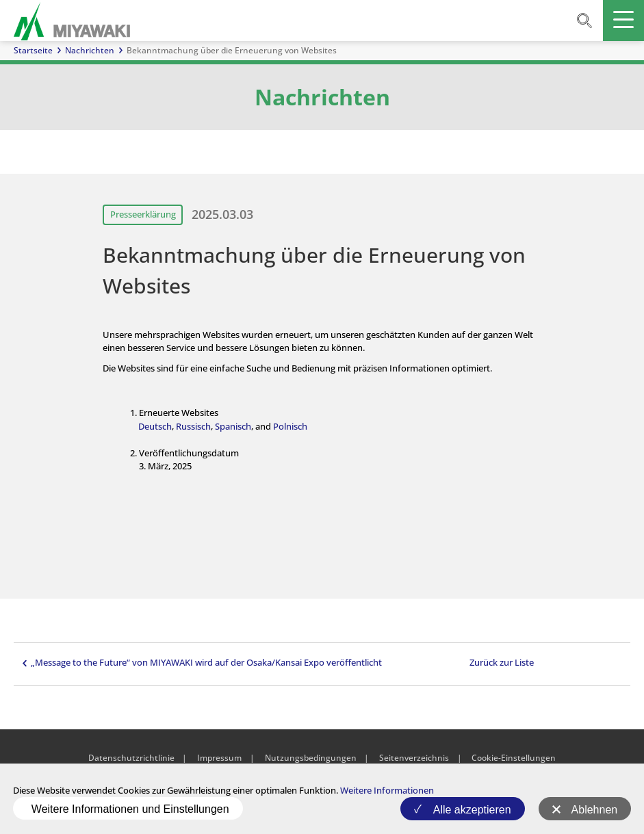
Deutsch (155, 426)
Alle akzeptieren (472, 810)
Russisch (193, 426)
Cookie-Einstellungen (514, 757)
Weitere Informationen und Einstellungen (130, 809)
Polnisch (290, 426)
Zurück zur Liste (502, 662)
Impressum (219, 757)
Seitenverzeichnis (414, 757)
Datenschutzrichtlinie (131, 757)
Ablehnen (595, 810)
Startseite (33, 50)
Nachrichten (90, 50)
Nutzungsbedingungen (311, 757)
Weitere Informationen (387, 790)
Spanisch (233, 426)
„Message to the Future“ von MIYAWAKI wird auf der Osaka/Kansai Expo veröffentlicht (206, 662)
